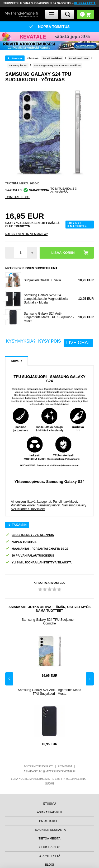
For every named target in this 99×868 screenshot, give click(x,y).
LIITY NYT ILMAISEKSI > (77, 225)
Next (90, 679)
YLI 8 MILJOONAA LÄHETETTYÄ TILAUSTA (38, 563)
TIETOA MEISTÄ (49, 838)
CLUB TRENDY (49, 847)
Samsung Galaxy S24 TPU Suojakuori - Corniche (49, 622)
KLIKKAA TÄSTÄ (85, 3)
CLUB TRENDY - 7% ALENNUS (30, 535)
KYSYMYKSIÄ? (50, 343)
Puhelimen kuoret (23, 505)
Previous (9, 679)
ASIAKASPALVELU (49, 812)
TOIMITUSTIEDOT (18, 197)
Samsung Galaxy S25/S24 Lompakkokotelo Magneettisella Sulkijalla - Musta (46, 299)
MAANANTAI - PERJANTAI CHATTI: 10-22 (37, 549)
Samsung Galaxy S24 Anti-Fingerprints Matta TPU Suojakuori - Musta (49, 317)
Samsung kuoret (49, 505)
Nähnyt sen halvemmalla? (26, 234)
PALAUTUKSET (49, 821)
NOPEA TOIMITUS (21, 542)
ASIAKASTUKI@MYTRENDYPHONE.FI (49, 771)
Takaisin (17, 58)
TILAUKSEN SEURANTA (49, 830)
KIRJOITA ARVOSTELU (49, 583)
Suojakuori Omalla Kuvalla (42, 280)
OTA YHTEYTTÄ (50, 856)
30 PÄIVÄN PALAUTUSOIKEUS (30, 556)
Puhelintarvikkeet (65, 502)
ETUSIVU (50, 804)
